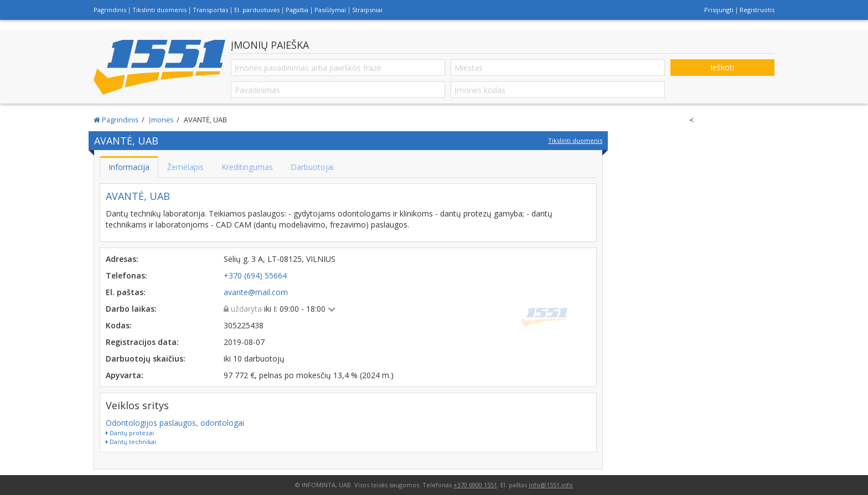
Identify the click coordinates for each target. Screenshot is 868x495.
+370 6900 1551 (475, 485)
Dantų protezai (130, 433)
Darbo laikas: (131, 309)
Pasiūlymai (330, 10)
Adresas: (122, 259)
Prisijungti (719, 10)
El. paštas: (126, 292)
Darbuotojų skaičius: (146, 359)
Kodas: (119, 325)
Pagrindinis (110, 10)
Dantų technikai (131, 442)
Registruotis (757, 10)
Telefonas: (126, 275)
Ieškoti (722, 67)
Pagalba (297, 10)
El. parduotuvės (257, 10)
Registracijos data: (142, 342)
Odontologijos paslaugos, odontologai (175, 423)
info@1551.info (551, 485)
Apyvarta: (125, 375)
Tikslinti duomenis (159, 10)
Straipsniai (367, 10)
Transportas (210, 10)
